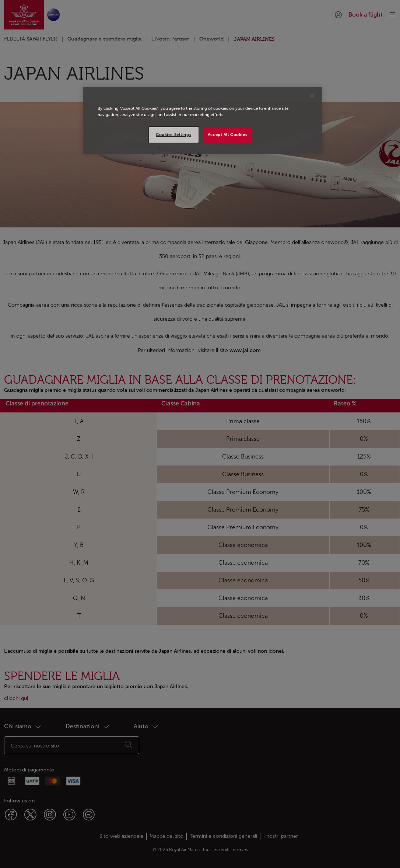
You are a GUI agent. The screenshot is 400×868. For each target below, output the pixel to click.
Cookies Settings (173, 135)
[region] (203, 121)
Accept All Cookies (227, 135)
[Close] (312, 96)
